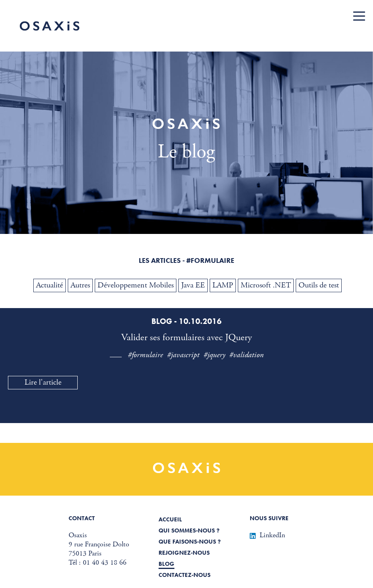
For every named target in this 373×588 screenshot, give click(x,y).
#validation (246, 355)
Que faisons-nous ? (190, 542)
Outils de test (319, 285)
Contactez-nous (185, 575)
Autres (80, 285)
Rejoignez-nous (184, 553)
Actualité (50, 285)
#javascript (183, 355)
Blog (166, 564)
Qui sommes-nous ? (189, 531)
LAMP (223, 285)
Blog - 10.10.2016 (186, 321)
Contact (82, 518)
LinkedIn (267, 535)
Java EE (193, 285)
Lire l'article (43, 382)
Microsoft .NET (266, 285)
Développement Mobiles (136, 285)
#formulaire (145, 355)
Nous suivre (269, 518)
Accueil (170, 519)
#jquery (214, 355)
